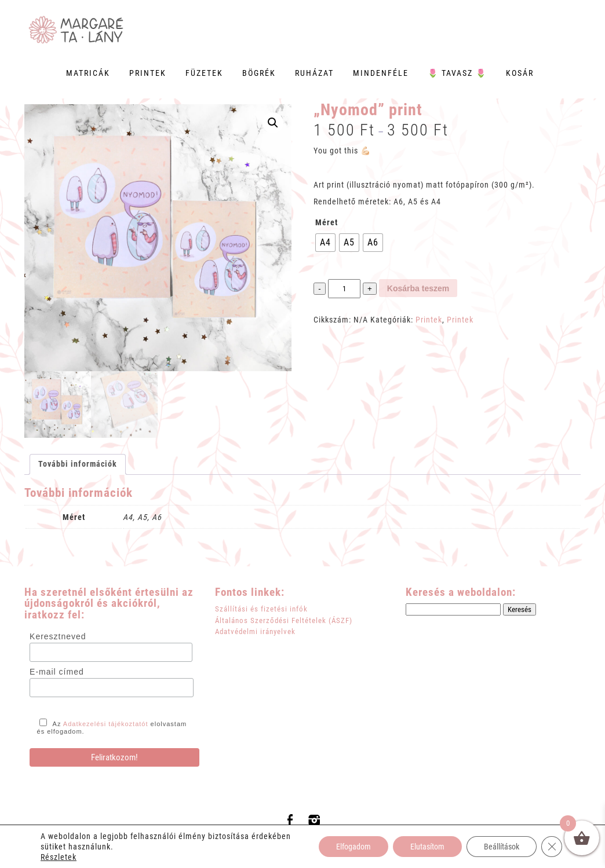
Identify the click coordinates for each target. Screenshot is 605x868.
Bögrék (259, 73)
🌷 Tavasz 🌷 (457, 73)
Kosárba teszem (418, 288)
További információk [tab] (78, 464)
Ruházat (314, 73)
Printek (148, 73)
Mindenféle (381, 73)
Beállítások (502, 847)
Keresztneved (58, 636)
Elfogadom (353, 847)
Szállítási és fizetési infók (261, 609)
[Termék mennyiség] (344, 289)
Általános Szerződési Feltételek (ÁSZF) (284, 620)
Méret (327, 222)
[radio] (325, 243)
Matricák (88, 73)
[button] (273, 123)
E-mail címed (57, 672)
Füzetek (204, 73)
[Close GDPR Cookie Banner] (552, 847)
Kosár (520, 73)
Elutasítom (427, 847)
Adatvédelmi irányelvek (255, 631)
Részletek (59, 857)
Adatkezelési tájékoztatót (106, 724)
